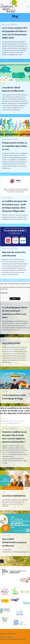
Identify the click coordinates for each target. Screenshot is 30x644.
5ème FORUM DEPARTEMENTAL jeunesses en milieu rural (14, 542)
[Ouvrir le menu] (28, 6)
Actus (4, 84)
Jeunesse (4, 198)
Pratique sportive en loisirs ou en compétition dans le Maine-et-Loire (15, 146)
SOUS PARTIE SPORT (11, 343)
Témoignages (5, 392)
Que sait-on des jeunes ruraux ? (10, 25)
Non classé (10, 198)
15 (16, 561)
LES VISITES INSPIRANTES (14, 496)
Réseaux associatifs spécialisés (10, 139)
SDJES (3, 340)
